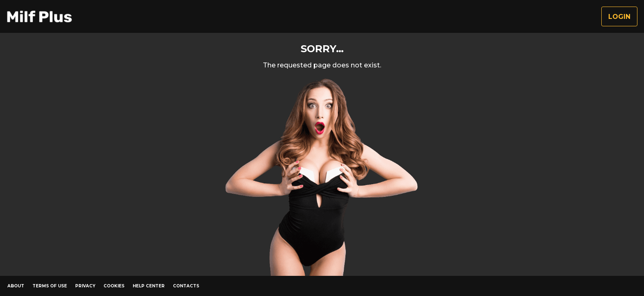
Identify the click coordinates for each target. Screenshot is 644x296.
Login (619, 17)
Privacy (85, 286)
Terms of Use (50, 286)
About (16, 286)
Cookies (114, 286)
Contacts (186, 286)
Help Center (149, 286)
